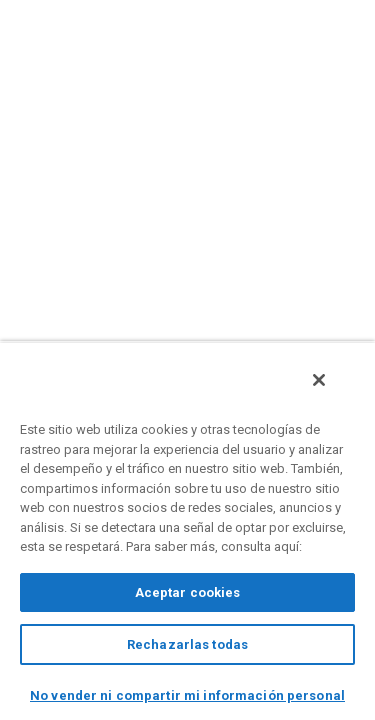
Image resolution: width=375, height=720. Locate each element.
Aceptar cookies (188, 592)
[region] (187, 536)
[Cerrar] (333, 391)
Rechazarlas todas (187, 644)
